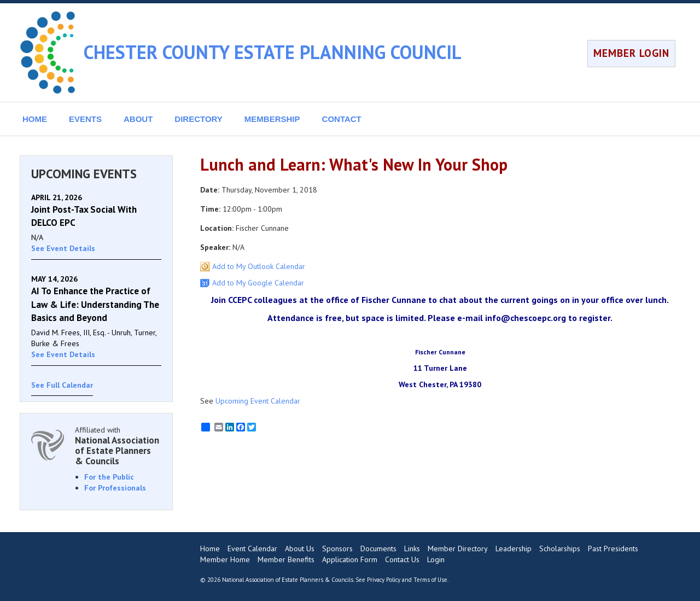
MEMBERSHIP (272, 119)
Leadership (514, 549)
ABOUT (138, 119)
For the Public (109, 477)
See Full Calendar (62, 385)
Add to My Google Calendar (258, 283)
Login (436, 559)
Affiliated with (118, 445)
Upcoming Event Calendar (258, 401)
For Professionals (115, 488)
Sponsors (337, 549)
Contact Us (402, 559)
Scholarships (560, 549)
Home (210, 549)
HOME (35, 119)
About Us (300, 549)
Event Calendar (252, 549)
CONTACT (342, 119)
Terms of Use (430, 580)
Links (412, 549)
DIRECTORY (199, 119)
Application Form (350, 559)
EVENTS (85, 119)
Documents (378, 549)
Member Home (225, 559)
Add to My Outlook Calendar (259, 266)
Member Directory (458, 549)
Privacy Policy (384, 580)
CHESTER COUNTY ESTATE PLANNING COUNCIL (273, 52)
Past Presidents (613, 549)
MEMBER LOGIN (631, 53)
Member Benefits (286, 559)
